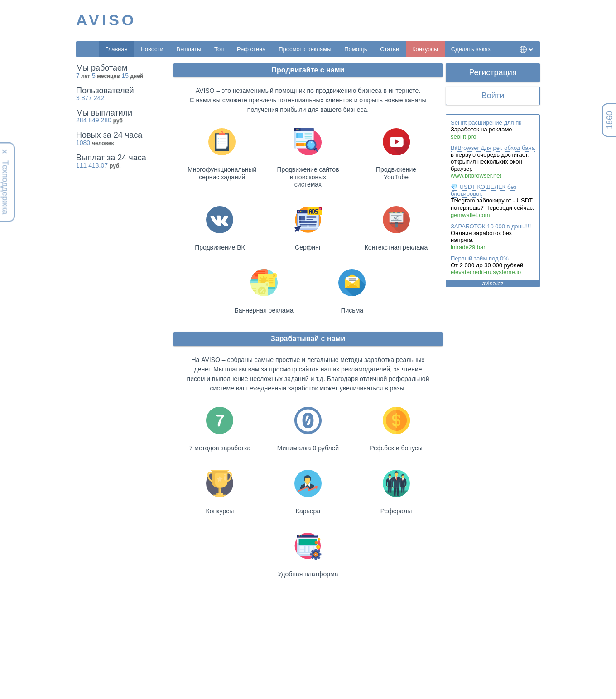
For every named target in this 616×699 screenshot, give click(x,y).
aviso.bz (493, 283)
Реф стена (251, 49)
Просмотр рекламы (305, 49)
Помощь (356, 49)
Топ (219, 49)
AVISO (106, 20)
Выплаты (189, 49)
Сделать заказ (471, 49)
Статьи (390, 49)
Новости (152, 49)
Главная (116, 49)
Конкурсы (425, 49)
